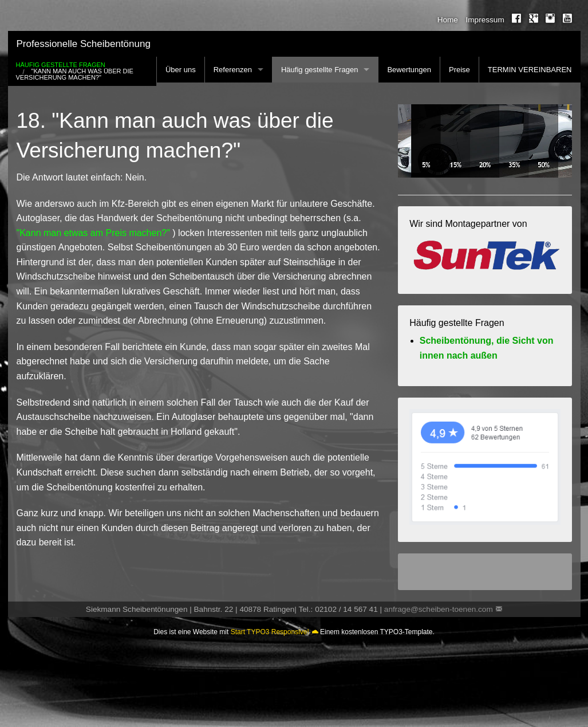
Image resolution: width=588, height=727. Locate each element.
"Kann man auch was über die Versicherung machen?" (75, 74)
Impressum (485, 20)
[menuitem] (444, 20)
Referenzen (233, 70)
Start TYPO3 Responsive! (270, 632)
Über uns (181, 70)
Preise (459, 70)
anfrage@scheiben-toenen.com (439, 609)
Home (448, 20)
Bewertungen (409, 70)
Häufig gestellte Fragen (319, 70)
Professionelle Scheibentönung (84, 44)
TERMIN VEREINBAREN (530, 70)
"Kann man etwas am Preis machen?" (93, 233)
